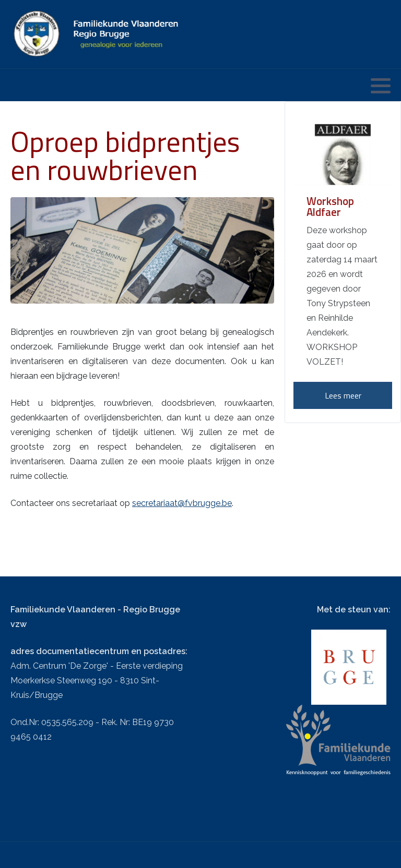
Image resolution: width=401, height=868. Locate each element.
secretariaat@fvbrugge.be (182, 503)
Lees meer (343, 395)
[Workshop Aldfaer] (343, 150)
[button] (381, 86)
